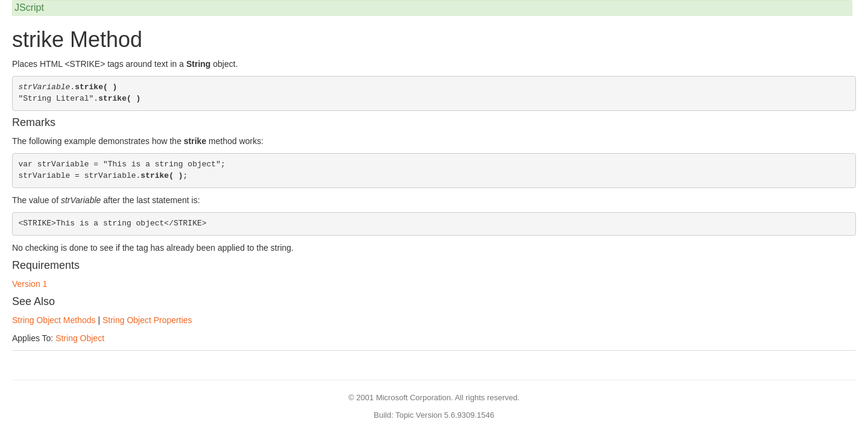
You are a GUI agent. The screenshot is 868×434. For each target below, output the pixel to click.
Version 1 (30, 284)
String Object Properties (147, 320)
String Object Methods (54, 320)
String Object (80, 338)
